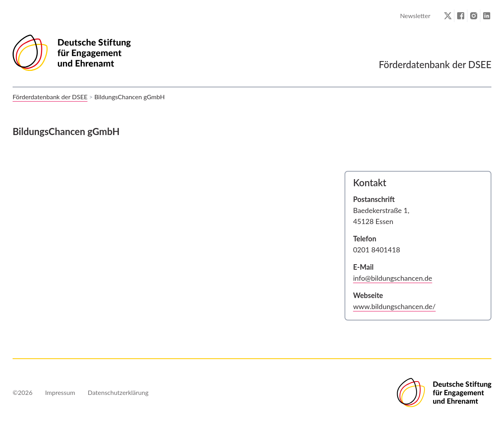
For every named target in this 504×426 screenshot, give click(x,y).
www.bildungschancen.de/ (395, 306)
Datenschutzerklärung (118, 392)
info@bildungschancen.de (393, 278)
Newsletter (415, 16)
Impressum (60, 392)
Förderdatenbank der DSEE (50, 97)
